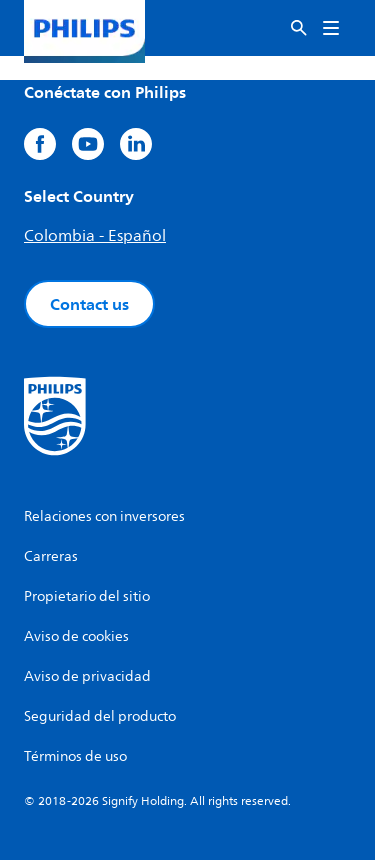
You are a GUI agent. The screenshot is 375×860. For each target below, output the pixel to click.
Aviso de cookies (76, 636)
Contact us (89, 304)
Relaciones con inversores (104, 516)
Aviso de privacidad (87, 676)
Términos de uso (75, 756)
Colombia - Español (95, 236)
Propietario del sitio (87, 596)
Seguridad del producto (100, 716)
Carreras (51, 556)
